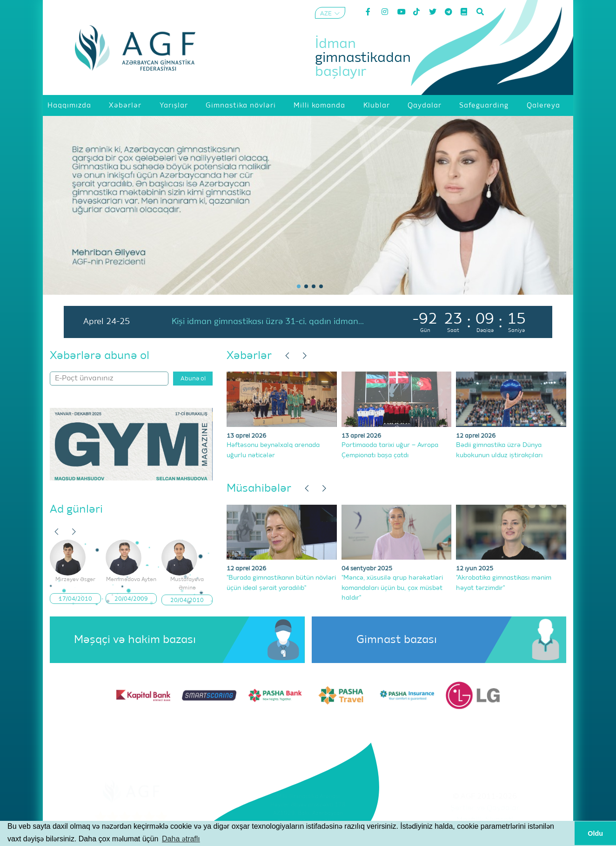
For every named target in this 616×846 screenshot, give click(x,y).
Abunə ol (193, 379)
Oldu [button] (595, 833)
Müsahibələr (259, 488)
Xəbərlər (249, 356)
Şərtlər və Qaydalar (485, 808)
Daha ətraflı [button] (181, 839)
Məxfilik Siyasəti (485, 820)
